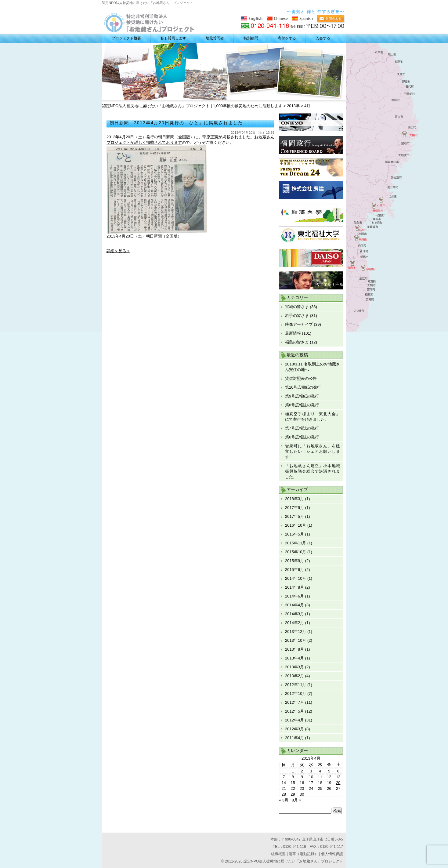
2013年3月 (294, 667)
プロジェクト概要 (126, 38)
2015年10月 (296, 552)
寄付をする (287, 38)
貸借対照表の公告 (301, 378)
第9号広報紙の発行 (302, 396)
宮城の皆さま (297, 307)
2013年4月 (294, 658)
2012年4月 (294, 720)
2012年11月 (296, 685)
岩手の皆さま (297, 316)
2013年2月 (294, 676)
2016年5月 (294, 534)
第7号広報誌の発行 (302, 428)
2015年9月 (294, 561)
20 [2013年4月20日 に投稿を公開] (338, 783)
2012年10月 (296, 694)
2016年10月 (296, 525)
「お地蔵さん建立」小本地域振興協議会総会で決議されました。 (313, 471)
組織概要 (278, 854)
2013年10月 (296, 640)
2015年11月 (296, 543)
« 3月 (284, 800)
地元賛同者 (215, 38)
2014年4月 (294, 605)
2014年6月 (294, 596)
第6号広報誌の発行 (302, 437)
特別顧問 (251, 38)
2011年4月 (294, 738)
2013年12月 (296, 632)
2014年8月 (294, 587)
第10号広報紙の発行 (303, 387)
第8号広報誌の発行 (302, 405)
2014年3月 (294, 614)
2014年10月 (296, 578)
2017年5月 (294, 516)
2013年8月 (294, 649)
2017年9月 (294, 508)
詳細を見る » (118, 251)
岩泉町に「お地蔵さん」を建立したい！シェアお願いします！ (313, 451)
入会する (323, 38)
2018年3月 (294, 499)
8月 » (296, 800)
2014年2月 (294, 623)
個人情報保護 (332, 854)
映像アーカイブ (299, 324)
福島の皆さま (297, 342)
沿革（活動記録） (303, 854)
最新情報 (293, 333)
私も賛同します (173, 38)
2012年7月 (294, 702)
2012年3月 (294, 729)
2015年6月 (294, 570)
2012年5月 (294, 711)
